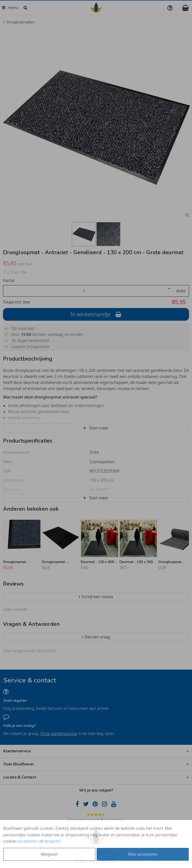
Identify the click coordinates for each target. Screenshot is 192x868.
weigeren (52, 841)
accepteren (28, 841)
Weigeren (49, 854)
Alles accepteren (143, 854)
